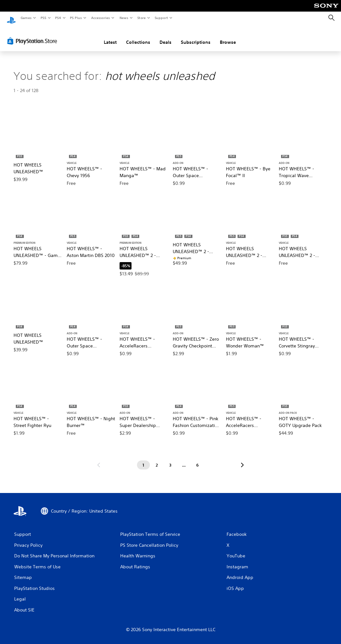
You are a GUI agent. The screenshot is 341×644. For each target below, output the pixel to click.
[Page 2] (157, 459)
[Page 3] (170, 459)
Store (141, 18)
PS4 (58, 18)
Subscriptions (196, 36)
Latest (110, 36)
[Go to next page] (242, 459)
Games (26, 18)
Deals (166, 36)
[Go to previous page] (99, 459)
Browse (228, 36)
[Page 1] (143, 459)
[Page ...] (184, 459)
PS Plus (76, 18)
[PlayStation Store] (34, 35)
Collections (138, 36)
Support (161, 18)
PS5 (43, 18)
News (124, 18)
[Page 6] (198, 459)
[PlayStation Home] (11, 18)
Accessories (100, 18)
